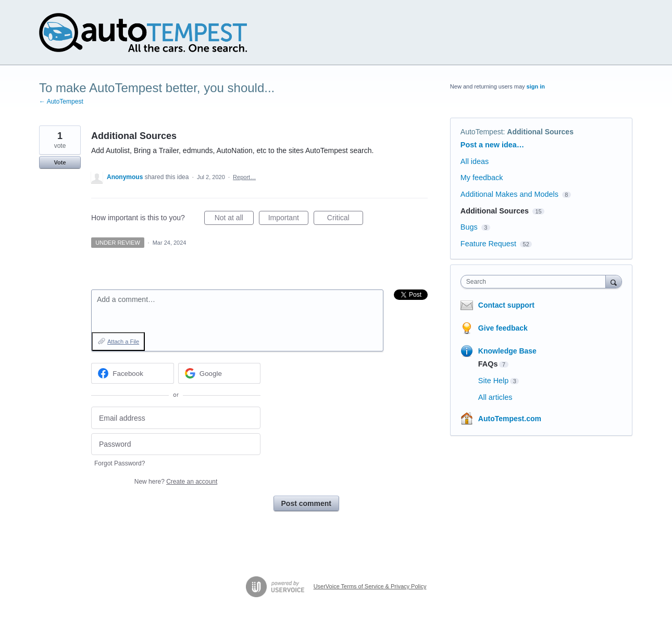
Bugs (469, 227)
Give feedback (503, 328)
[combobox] (536, 282)
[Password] (176, 444)
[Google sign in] (220, 373)
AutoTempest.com (510, 419)
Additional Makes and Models (509, 194)
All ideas (475, 161)
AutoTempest (482, 132)
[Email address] (176, 418)
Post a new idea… (492, 145)
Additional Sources (540, 132)
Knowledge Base (507, 351)
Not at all (234, 219)
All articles (495, 397)
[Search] (614, 281)
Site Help (493, 381)
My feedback (482, 178)
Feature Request (488, 244)
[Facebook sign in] (133, 373)
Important (288, 219)
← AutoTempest (61, 102)
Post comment (306, 503)
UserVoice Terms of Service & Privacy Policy (370, 586)
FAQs (488, 364)
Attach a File (123, 342)
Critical (345, 219)
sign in (536, 86)
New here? (176, 482)
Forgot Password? (120, 463)
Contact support (506, 305)
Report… (244, 177)
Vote (60, 162)
